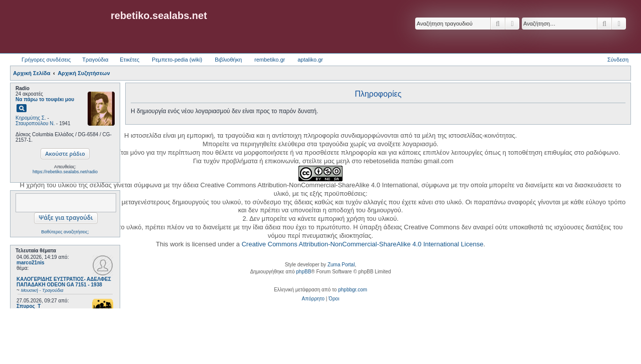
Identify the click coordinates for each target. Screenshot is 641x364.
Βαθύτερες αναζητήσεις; (65, 232)
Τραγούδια (95, 60)
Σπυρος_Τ (29, 306)
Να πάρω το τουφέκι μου (45, 99)
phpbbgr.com (353, 290)
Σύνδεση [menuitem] (618, 60)
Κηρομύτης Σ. (31, 118)
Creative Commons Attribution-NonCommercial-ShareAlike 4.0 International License (362, 244)
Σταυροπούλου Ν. (35, 123)
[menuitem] (313, 299)
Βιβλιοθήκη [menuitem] (228, 60)
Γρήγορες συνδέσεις (46, 60)
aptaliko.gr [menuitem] (310, 60)
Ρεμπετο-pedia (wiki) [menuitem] (177, 60)
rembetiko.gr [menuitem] (270, 60)
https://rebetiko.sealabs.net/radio (65, 172)
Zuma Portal (341, 265)
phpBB (303, 272)
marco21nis (31, 263)
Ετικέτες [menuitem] (129, 60)
